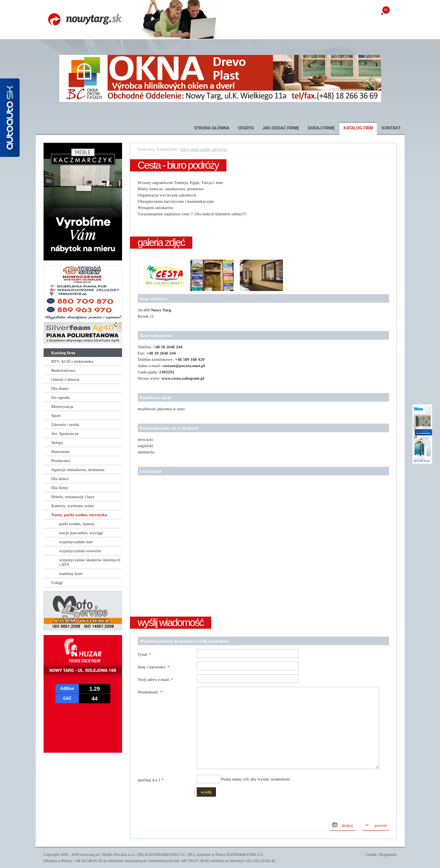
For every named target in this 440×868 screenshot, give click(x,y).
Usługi (57, 582)
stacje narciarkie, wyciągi (81, 533)
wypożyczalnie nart (76, 542)
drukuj (348, 825)
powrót (381, 825)
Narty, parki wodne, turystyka (79, 515)
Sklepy (58, 442)
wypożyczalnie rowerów (80, 551)
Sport (56, 415)
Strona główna (212, 128)
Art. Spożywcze (65, 433)
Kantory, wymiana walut (73, 506)
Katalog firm (358, 128)
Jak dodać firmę (281, 128)
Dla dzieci (60, 479)
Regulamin (388, 854)
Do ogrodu (61, 397)
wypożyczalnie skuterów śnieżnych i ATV (90, 562)
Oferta (246, 128)
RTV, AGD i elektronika (72, 361)
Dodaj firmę (321, 128)
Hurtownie (61, 451)
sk (398, 10)
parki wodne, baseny (77, 524)
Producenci (61, 460)
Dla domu (60, 388)
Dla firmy (60, 488)
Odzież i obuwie (66, 379)
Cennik (371, 854)
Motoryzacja (62, 406)
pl (386, 10)
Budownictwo (64, 370)
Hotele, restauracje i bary (73, 497)
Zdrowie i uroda (65, 424)
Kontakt (391, 128)
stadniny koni (71, 573)
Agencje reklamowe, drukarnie (78, 469)
